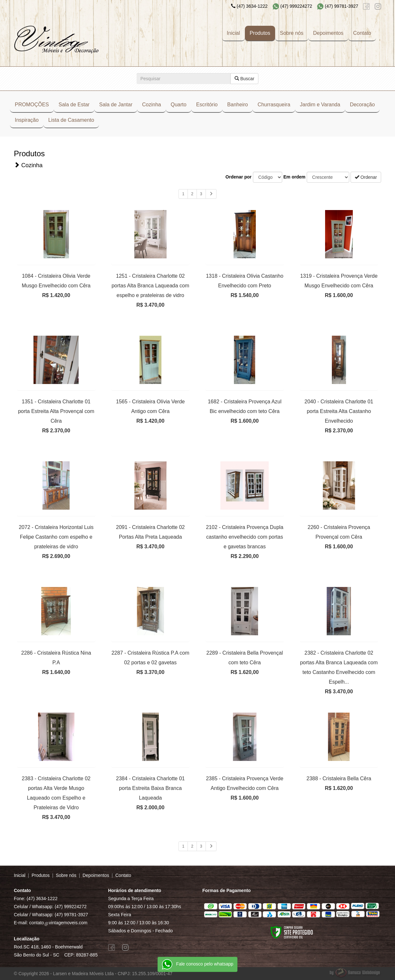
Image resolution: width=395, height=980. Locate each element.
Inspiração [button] (27, 120)
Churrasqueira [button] (274, 105)
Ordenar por (239, 177)
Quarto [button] (179, 105)
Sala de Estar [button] (74, 105)
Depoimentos (328, 33)
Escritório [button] (207, 105)
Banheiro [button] (237, 105)
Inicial (233, 33)
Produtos (260, 33)
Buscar (244, 79)
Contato (362, 33)
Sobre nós (292, 33)
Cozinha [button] (152, 105)
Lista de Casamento (71, 120)
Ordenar (366, 177)
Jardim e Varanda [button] (320, 105)
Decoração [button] (362, 105)
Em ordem (294, 177)
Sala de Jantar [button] (116, 105)
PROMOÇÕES (32, 105)
